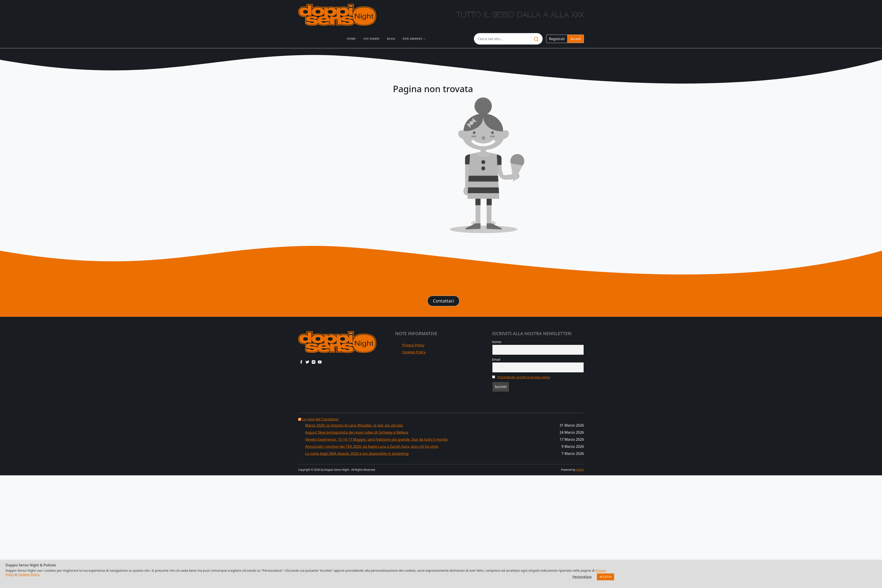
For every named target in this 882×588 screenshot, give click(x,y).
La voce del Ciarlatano (320, 419)
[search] (536, 39)
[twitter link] (307, 362)
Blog (391, 39)
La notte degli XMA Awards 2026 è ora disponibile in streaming (357, 454)
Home (351, 39)
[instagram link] (314, 362)
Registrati (557, 39)
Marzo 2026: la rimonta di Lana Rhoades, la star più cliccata (354, 425)
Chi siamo (372, 39)
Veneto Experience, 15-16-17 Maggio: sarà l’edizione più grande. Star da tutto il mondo (377, 439)
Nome (497, 342)
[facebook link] (301, 362)
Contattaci (443, 301)
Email (496, 359)
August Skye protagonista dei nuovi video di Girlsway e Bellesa (357, 432)
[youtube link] (320, 362)
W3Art (580, 470)
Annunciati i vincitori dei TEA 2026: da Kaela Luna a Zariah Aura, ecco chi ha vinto (372, 446)
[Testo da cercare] (503, 39)
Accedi (576, 39)
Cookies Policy (414, 352)
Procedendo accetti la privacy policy (524, 377)
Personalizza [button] (582, 577)
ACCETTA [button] (605, 577)
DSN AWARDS (412, 39)
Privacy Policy (413, 345)
